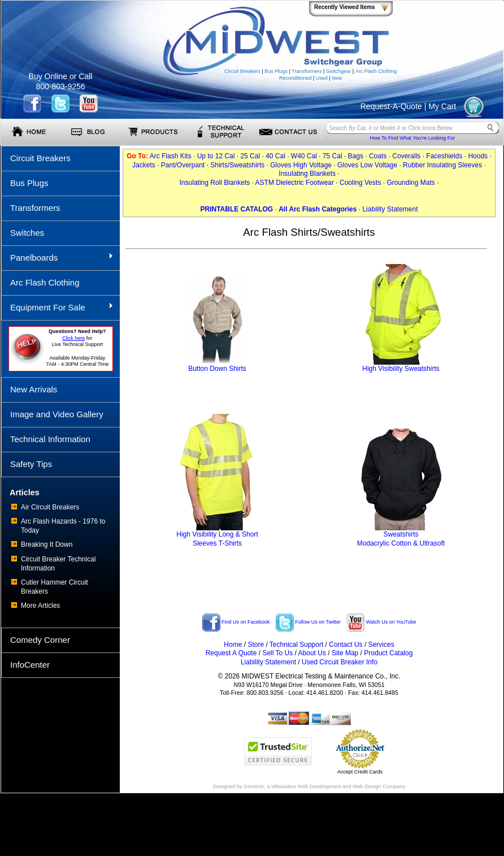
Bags (356, 156)
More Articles (40, 606)
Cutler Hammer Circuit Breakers (55, 587)
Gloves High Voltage (301, 165)
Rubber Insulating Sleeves (442, 165)
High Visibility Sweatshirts (401, 366)
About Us (312, 653)
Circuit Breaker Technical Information (58, 564)
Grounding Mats (410, 183)
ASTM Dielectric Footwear (295, 183)
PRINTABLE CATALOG (236, 209)
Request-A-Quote (391, 106)
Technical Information (50, 439)
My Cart (442, 106)
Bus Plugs (276, 71)
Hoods (478, 156)
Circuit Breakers (242, 71)
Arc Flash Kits (171, 156)
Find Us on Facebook (236, 622)
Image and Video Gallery (57, 414)
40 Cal (275, 156)
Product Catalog (388, 653)
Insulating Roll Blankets (215, 183)
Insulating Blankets (307, 174)
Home (233, 645)
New (337, 78)
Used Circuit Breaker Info (340, 662)
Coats (378, 156)
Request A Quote (231, 653)
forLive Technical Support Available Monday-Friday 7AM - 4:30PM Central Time (77, 348)
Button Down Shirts (217, 366)
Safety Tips (31, 464)
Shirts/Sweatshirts (237, 165)
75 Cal (333, 156)
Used (322, 78)
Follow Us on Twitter (308, 622)
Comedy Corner (40, 640)
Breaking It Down (47, 544)
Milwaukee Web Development (306, 786)
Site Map (345, 653)
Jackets (144, 165)
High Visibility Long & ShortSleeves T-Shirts (218, 536)
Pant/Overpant (183, 165)
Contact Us (346, 645)
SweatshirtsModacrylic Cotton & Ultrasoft (401, 536)
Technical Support (296, 645)
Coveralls (406, 156)
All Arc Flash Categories (318, 209)
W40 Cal (304, 156)
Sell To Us (277, 653)
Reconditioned (296, 78)
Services (381, 645)
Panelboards (57, 257)
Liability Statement (390, 209)
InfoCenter (30, 665)
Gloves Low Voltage (367, 165)
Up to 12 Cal (216, 156)
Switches (27, 233)
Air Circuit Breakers (50, 507)
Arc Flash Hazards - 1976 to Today (63, 526)
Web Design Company (379, 786)
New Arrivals (34, 389)
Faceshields (444, 156)
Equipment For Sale (57, 307)
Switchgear (339, 71)
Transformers (307, 71)
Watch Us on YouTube (381, 622)
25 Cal (250, 156)
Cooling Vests (360, 183)
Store (256, 645)
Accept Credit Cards (360, 772)
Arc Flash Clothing (376, 71)
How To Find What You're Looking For (413, 138)
